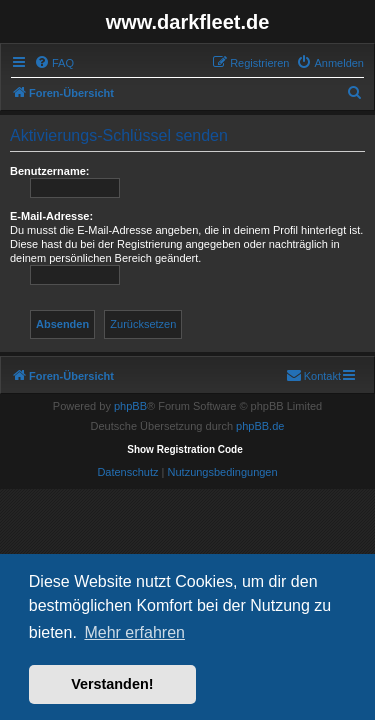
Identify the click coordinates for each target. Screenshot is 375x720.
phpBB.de (260, 426)
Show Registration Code (185, 449)
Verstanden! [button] (112, 684)
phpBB (130, 406)
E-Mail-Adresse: (51, 216)
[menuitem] (54, 63)
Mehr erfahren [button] (134, 632)
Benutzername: (49, 171)
